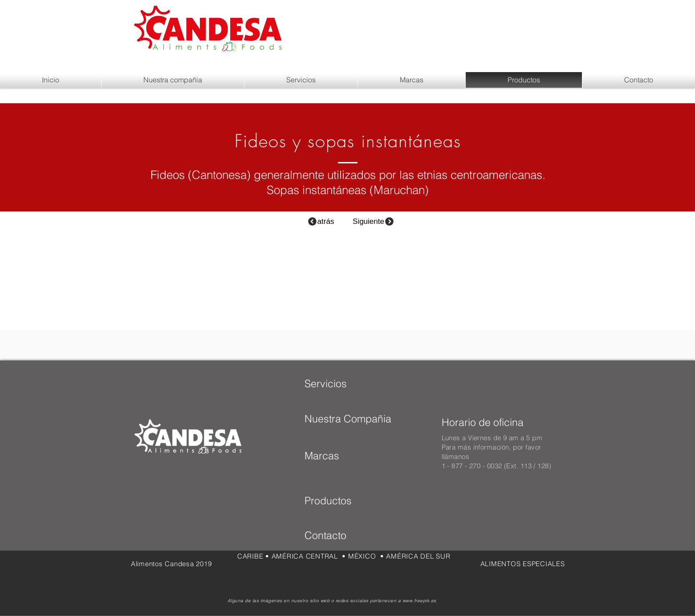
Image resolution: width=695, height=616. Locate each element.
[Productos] (333, 501)
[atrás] (321, 221)
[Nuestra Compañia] (348, 419)
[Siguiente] (374, 221)
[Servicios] (326, 384)
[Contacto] (340, 536)
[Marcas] (335, 456)
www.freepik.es (419, 601)
